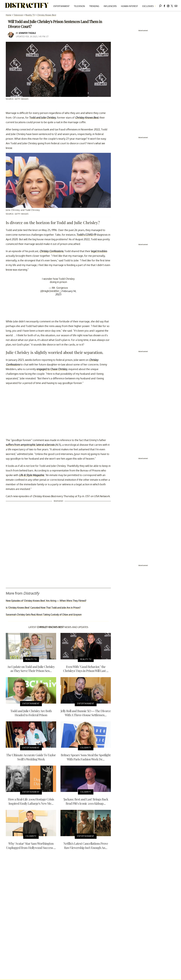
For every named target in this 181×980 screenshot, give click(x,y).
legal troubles (99, 251)
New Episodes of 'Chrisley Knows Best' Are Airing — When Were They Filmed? (46, 601)
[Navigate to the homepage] (27, 5)
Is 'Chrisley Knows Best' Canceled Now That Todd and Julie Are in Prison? (43, 608)
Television (79, 6)
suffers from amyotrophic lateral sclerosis (30, 445)
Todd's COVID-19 (86, 235)
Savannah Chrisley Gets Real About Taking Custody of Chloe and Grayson (44, 615)
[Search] (160, 5)
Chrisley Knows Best (47, 15)
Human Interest (129, 6)
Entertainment (61, 6)
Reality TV (30, 15)
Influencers (110, 6)
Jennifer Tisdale (27, 33)
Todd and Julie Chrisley (43, 118)
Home (9, 15)
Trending (94, 6)
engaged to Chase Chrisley (52, 369)
